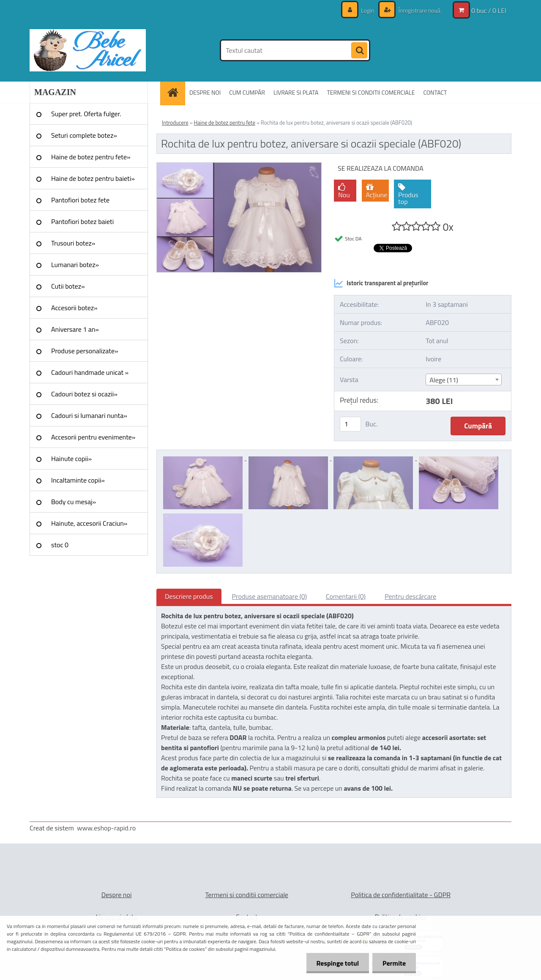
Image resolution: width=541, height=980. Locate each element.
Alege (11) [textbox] (444, 380)
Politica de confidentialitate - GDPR (401, 895)
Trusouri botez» (73, 243)
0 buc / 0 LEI (489, 11)
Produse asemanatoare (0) (269, 596)
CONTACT (435, 92)
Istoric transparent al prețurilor (381, 283)
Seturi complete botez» (84, 135)
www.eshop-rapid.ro (106, 828)
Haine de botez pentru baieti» (93, 178)
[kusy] (350, 424)
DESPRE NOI (205, 92)
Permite (394, 963)
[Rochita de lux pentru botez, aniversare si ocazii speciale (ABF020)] (239, 166)
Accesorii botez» (74, 308)
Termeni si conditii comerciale (247, 895)
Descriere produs (189, 596)
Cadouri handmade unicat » (90, 372)
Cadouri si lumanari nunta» (89, 415)
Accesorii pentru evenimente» (93, 437)
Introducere (175, 123)
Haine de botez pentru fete (225, 123)
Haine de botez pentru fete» (91, 157)
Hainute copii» (71, 459)
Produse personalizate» (85, 351)
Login (368, 10)
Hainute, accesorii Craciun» (89, 523)
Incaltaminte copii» (78, 480)
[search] (359, 51)
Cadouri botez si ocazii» (84, 394)
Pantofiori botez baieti (82, 221)
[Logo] (88, 50)
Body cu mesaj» (74, 502)
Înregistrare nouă (419, 10)
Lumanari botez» (75, 265)
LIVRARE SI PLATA (296, 92)
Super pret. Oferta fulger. (86, 114)
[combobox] (463, 379)
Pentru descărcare (410, 596)
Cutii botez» (68, 286)
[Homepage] (175, 92)
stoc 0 (60, 545)
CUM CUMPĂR (247, 92)
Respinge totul (336, 963)
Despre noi (117, 895)
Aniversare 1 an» (75, 329)
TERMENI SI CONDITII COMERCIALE (371, 92)
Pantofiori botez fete (80, 200)
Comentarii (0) (346, 596)
